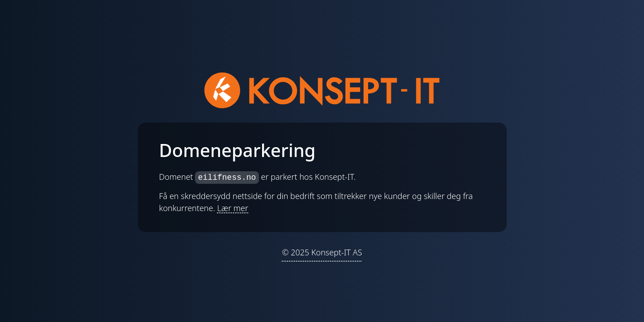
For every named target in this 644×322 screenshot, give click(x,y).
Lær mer (233, 208)
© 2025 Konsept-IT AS (322, 252)
